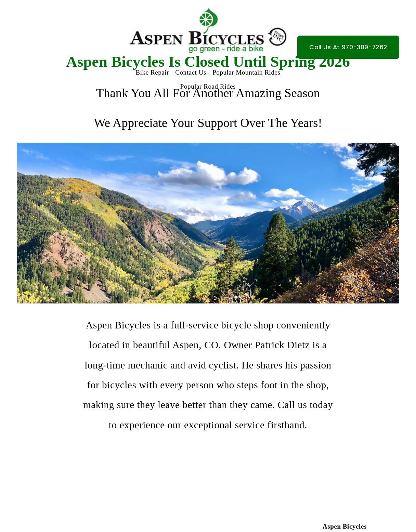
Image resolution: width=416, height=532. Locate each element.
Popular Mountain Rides (246, 72)
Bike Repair (153, 72)
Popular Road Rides (208, 86)
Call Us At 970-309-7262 (348, 47)
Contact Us (191, 72)
